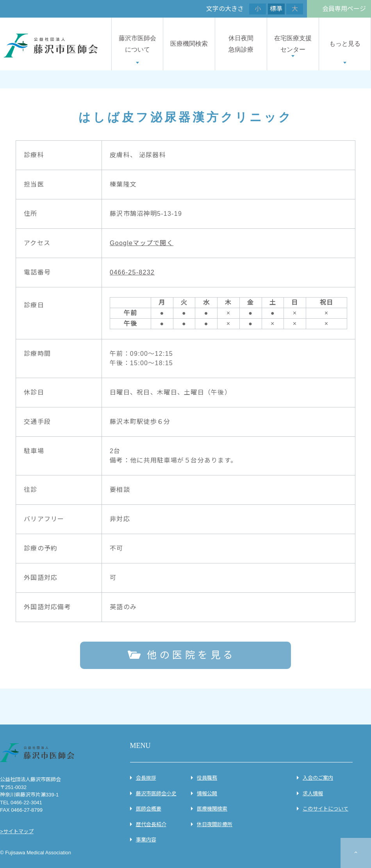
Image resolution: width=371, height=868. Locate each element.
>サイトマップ (17, 831)
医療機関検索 (189, 44)
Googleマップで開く (142, 243)
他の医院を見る (191, 655)
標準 (276, 9)
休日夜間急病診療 (241, 44)
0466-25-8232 (132, 272)
